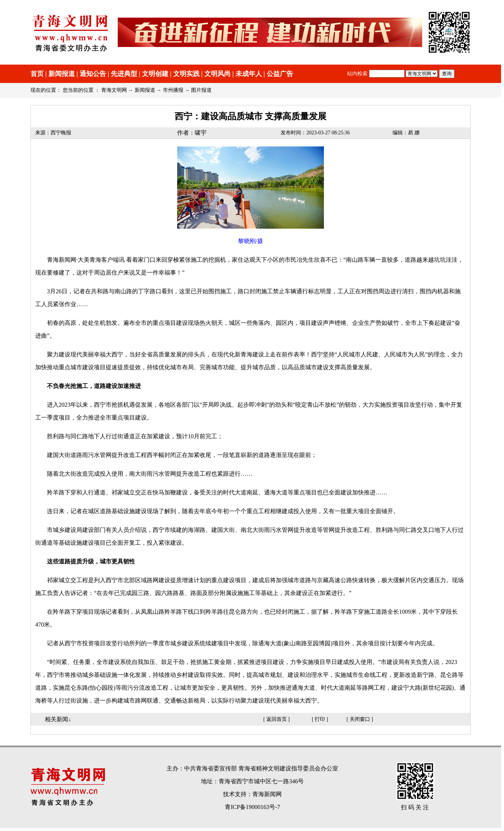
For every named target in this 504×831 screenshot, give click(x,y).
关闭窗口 (360, 719)
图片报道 (201, 90)
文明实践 (186, 74)
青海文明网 (114, 90)
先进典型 (124, 74)
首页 (37, 74)
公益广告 (280, 74)
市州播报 (173, 90)
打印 (320, 719)
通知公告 (93, 74)
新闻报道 (62, 74)
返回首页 (277, 719)
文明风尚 (218, 74)
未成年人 (249, 74)
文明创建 (155, 74)
